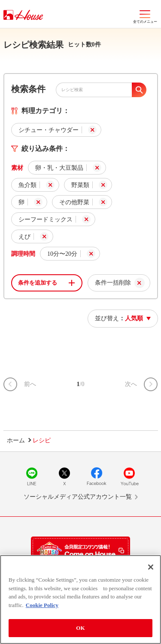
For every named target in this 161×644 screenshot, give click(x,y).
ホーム (16, 440)
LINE (32, 476)
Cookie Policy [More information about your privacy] (42, 605)
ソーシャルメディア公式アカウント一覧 (78, 497)
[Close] (151, 567)
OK (80, 628)
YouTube (129, 476)
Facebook (97, 476)
